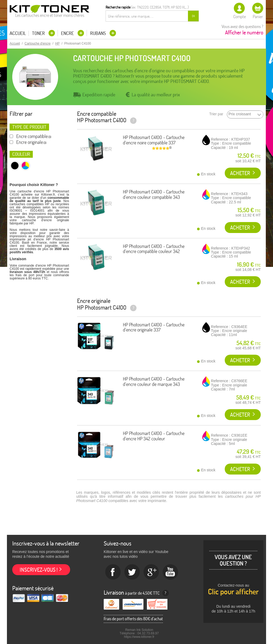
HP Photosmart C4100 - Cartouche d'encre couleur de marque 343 (154, 382)
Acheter (240, 173)
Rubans (99, 33)
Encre (68, 33)
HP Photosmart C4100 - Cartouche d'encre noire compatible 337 (154, 140)
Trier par (216, 114)
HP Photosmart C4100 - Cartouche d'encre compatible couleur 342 (154, 249)
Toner (39, 33)
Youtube (171, 572)
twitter (132, 572)
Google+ (151, 572)
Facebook (113, 572)
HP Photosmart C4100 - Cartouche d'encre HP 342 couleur (154, 436)
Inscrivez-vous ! (39, 570)
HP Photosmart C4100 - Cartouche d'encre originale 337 (154, 327)
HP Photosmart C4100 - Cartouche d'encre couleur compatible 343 (154, 194)
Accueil (18, 33)
